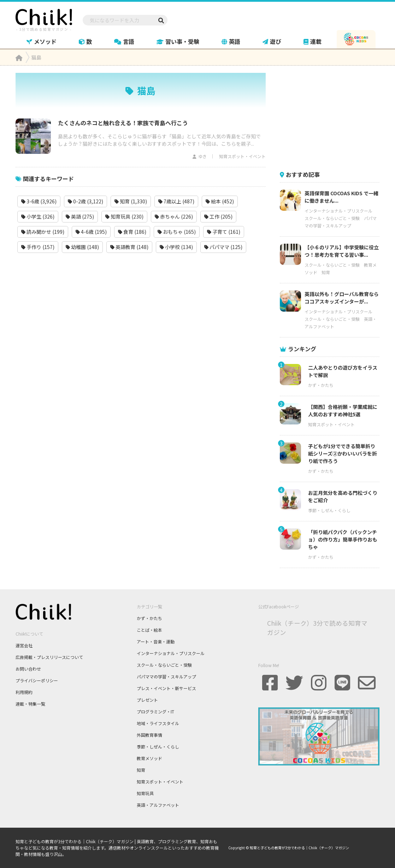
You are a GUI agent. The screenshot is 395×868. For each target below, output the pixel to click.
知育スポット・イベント (242, 156)
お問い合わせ (28, 669)
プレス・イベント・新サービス (166, 688)
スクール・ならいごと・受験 (332, 218)
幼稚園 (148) (82, 247)
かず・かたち (321, 385)
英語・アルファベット (158, 805)
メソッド (42, 41)
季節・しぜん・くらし (329, 510)
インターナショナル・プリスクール (338, 211)
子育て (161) (224, 232)
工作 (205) (218, 216)
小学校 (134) (176, 247)
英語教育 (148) (129, 247)
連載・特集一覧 (30, 704)
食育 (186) (132, 232)
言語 (124, 41)
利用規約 (24, 692)
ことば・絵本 (149, 630)
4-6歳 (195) (91, 232)
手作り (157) (38, 247)
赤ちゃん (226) (174, 216)
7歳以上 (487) (176, 201)
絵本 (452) (220, 201)
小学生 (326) (38, 216)
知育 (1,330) (131, 201)
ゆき (202, 156)
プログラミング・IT (155, 711)
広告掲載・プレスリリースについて (49, 657)
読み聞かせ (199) (43, 232)
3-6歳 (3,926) (39, 201)
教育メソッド (149, 758)
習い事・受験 (178, 41)
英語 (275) (80, 216)
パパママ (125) (223, 247)
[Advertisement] (333, 117)
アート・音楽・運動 (156, 641)
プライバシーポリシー (37, 680)
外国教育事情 (149, 735)
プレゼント (147, 700)
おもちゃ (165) (177, 232)
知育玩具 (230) (124, 216)
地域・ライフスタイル (158, 723)
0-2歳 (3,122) (86, 201)
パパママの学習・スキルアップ (166, 676)
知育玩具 (145, 793)
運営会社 (24, 645)
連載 (313, 41)
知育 (326, 272)
